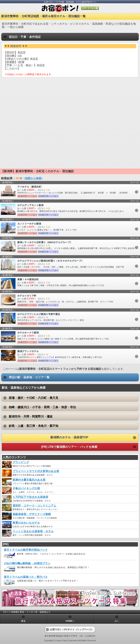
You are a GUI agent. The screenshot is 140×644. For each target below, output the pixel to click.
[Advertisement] (70, 107)
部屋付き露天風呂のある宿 (29, 480)
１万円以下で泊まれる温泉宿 (30, 497)
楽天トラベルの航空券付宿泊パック (26, 550)
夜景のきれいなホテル (26, 523)
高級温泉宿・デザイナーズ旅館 (32, 514)
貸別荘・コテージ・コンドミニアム (34, 506)
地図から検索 (33, 178)
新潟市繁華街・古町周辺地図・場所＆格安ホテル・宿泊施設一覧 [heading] (43, 16)
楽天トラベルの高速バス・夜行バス (26, 577)
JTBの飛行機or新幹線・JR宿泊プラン (27, 563)
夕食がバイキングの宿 (26, 488)
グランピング (21, 462)
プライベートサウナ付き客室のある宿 (36, 471)
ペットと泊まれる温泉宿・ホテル (33, 531)
